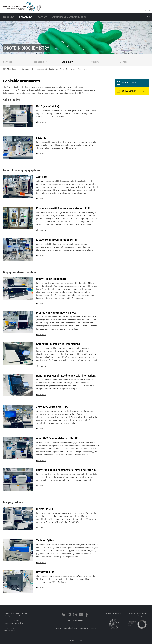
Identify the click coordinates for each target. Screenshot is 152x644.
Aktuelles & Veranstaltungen (69, 17)
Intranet (93, 628)
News (70, 620)
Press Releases (78, 620)
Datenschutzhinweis (71, 628)
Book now (42, 122)
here (88, 93)
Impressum (58, 628)
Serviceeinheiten (29, 69)
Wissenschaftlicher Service (48, 69)
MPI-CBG (7, 69)
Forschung (26, 17)
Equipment (67, 62)
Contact (124, 62)
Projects (95, 62)
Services (8, 62)
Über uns (9, 17)
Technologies (39, 62)
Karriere (42, 17)
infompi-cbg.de (9, 631)
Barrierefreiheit (84, 628)
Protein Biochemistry (68, 69)
